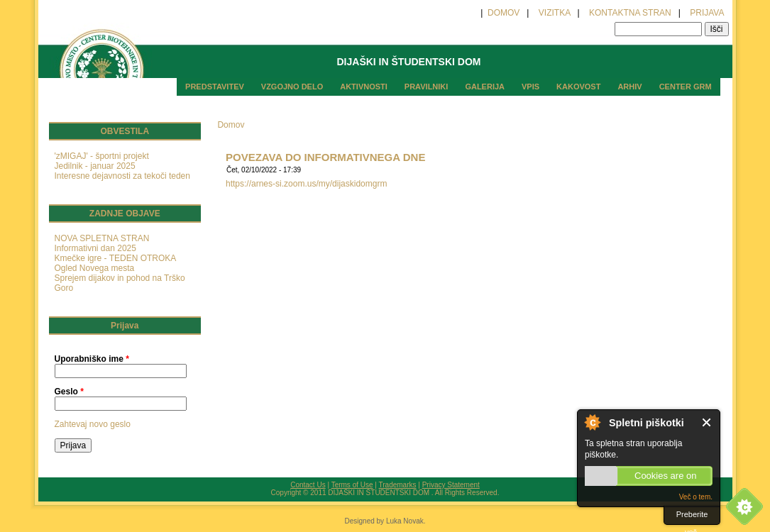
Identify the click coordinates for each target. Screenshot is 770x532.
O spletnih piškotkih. (592, 422)
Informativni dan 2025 (95, 248)
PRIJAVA (707, 13)
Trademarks (398, 485)
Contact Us (308, 485)
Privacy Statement (451, 485)
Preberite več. (692, 517)
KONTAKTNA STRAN (630, 13)
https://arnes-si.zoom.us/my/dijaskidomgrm (306, 184)
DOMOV (503, 13)
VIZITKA (555, 13)
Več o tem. (696, 497)
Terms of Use (352, 485)
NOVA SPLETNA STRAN (102, 238)
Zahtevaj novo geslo (93, 424)
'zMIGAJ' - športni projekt (102, 156)
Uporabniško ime (92, 359)
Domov (231, 125)
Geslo (69, 392)
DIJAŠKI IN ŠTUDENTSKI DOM (408, 62)
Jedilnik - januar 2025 (95, 166)
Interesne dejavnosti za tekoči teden (122, 176)
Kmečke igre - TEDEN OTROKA (116, 258)
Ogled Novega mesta (95, 268)
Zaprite (707, 422)
